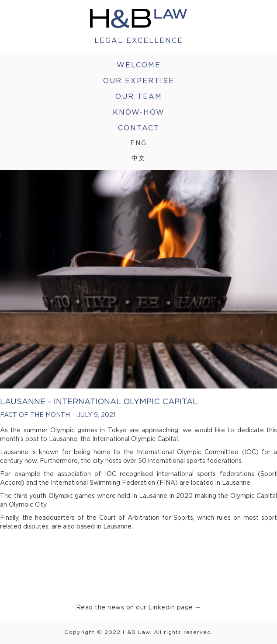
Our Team (139, 96)
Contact (139, 128)
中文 (138, 158)
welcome (139, 65)
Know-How (139, 112)
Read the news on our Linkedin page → (139, 607)
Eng (138, 143)
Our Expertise (139, 80)
